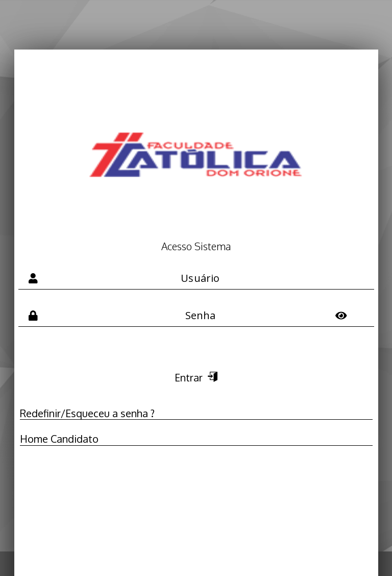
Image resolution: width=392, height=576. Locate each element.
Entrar (197, 377)
